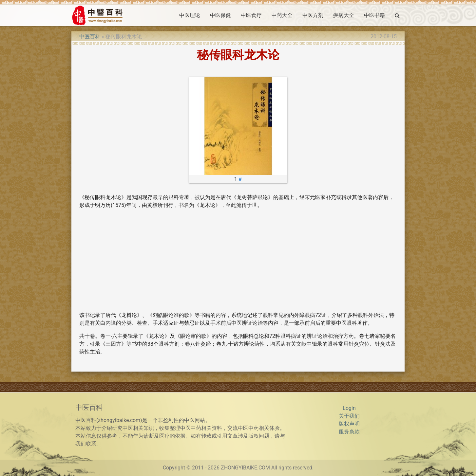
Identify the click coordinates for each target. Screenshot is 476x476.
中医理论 (190, 15)
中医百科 (90, 37)
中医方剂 (313, 15)
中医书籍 (374, 15)
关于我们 (349, 416)
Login (349, 408)
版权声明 (349, 424)
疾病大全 (344, 15)
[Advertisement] (238, 260)
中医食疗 (251, 15)
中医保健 (220, 15)
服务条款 (349, 432)
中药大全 (282, 15)
